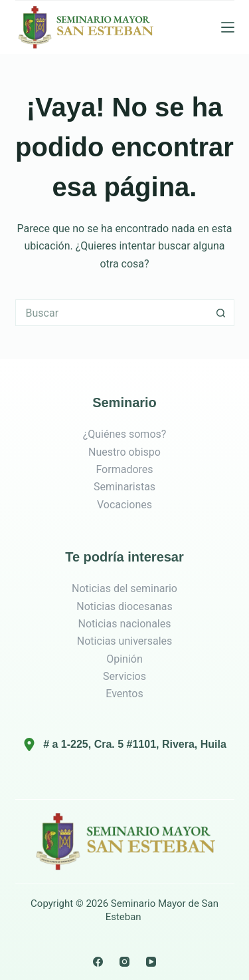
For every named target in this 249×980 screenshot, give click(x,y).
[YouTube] (151, 962)
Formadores (124, 469)
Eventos (124, 694)
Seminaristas (124, 487)
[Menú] (228, 27)
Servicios (124, 676)
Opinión (124, 659)
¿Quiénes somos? (125, 434)
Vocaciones (124, 505)
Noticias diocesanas (124, 606)
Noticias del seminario (124, 588)
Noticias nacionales (125, 624)
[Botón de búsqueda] (221, 313)
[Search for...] (112, 313)
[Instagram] (124, 962)
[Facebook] (98, 962)
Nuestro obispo (124, 452)
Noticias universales (125, 641)
